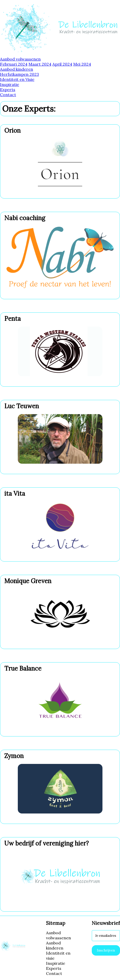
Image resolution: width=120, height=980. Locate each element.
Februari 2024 (14, 64)
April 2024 (62, 64)
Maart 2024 (40, 64)
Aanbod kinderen (17, 69)
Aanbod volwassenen (20, 59)
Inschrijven (106, 950)
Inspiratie (10, 84)
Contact (8, 95)
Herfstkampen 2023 (19, 74)
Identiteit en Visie (17, 79)
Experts (8, 89)
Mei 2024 (82, 64)
